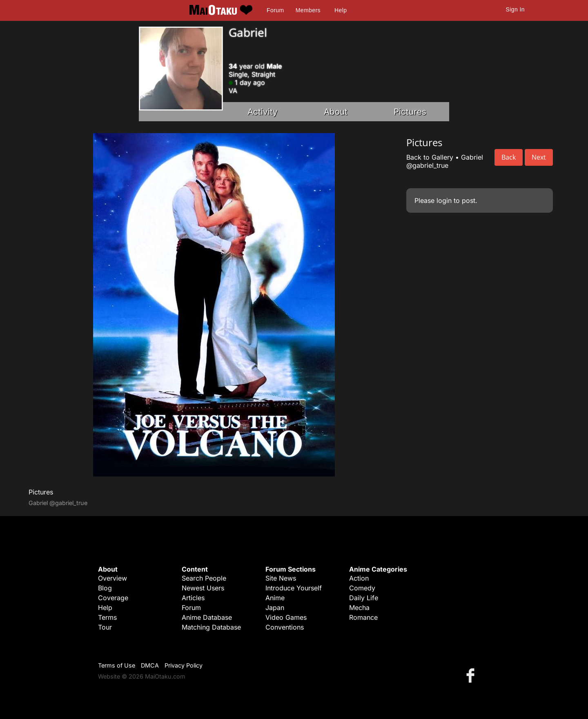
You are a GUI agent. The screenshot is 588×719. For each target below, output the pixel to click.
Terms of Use (117, 665)
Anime (275, 598)
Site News (281, 578)
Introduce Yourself (294, 588)
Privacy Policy (184, 665)
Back (509, 157)
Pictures (410, 112)
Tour (105, 627)
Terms (107, 617)
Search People (204, 578)
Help (341, 10)
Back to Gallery (430, 157)
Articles (193, 598)
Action (359, 578)
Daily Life (364, 598)
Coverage (113, 598)
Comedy (362, 588)
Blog (105, 588)
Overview (112, 578)
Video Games (286, 617)
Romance (363, 617)
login (444, 200)
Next (539, 157)
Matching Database (211, 627)
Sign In (515, 9)
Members (308, 10)
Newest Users (203, 588)
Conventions (285, 627)
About (336, 112)
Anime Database (207, 617)
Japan (275, 608)
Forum (275, 10)
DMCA (150, 665)
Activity (263, 112)
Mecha (359, 608)
